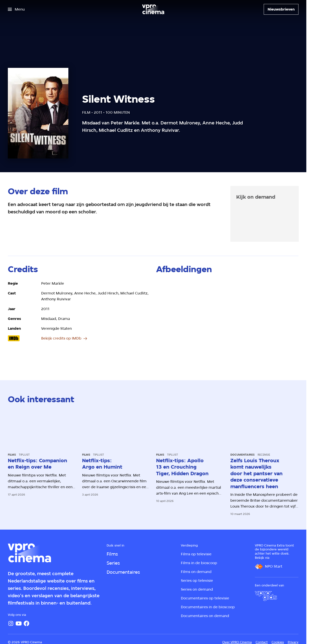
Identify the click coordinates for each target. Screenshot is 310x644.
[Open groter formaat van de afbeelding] (227, 321)
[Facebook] (26, 623)
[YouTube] (19, 623)
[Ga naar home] (153, 9)
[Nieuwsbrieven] (281, 9)
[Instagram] (11, 623)
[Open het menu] (16, 9)
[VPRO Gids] (266, 596)
